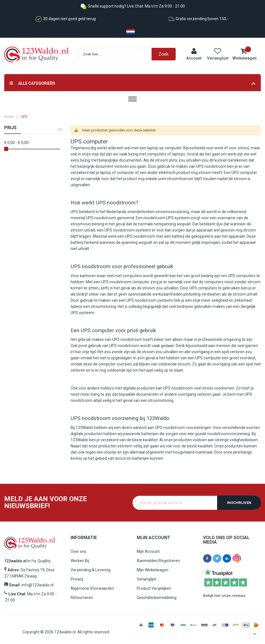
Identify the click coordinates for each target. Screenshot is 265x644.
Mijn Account (148, 551)
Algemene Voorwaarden (92, 588)
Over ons (78, 551)
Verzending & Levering (90, 570)
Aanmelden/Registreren (158, 561)
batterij (178, 236)
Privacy (77, 579)
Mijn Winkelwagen (153, 570)
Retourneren (82, 598)
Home (9, 116)
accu (119, 458)
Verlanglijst (147, 579)
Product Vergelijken (154, 588)
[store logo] (36, 55)
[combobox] (129, 54)
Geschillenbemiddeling (157, 598)
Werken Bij (80, 561)
